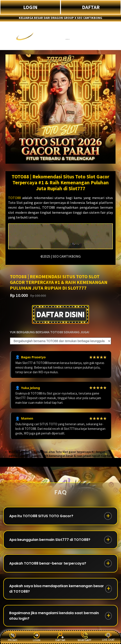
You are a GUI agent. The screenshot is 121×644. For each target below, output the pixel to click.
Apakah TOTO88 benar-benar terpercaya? (48, 563)
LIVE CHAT (108, 637)
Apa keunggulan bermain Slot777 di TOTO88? (50, 540)
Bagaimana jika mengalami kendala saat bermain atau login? (54, 616)
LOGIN (30, 7)
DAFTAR (91, 7)
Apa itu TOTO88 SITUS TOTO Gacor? (41, 516)
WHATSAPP (84, 637)
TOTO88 (14, 198)
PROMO (13, 637)
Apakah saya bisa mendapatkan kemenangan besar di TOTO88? (57, 589)
